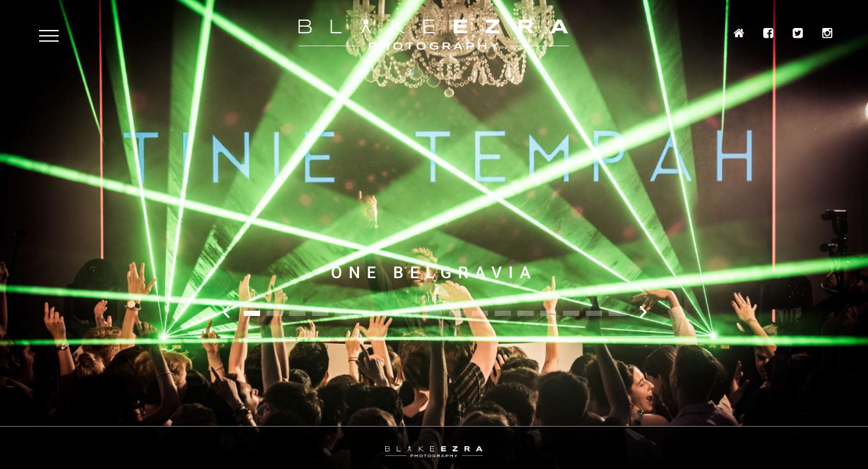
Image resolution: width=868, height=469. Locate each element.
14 (548, 313)
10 (457, 313)
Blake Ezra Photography (434, 35)
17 (617, 313)
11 (480, 313)
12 (503, 313)
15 (571, 313)
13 (526, 313)
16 (594, 313)
